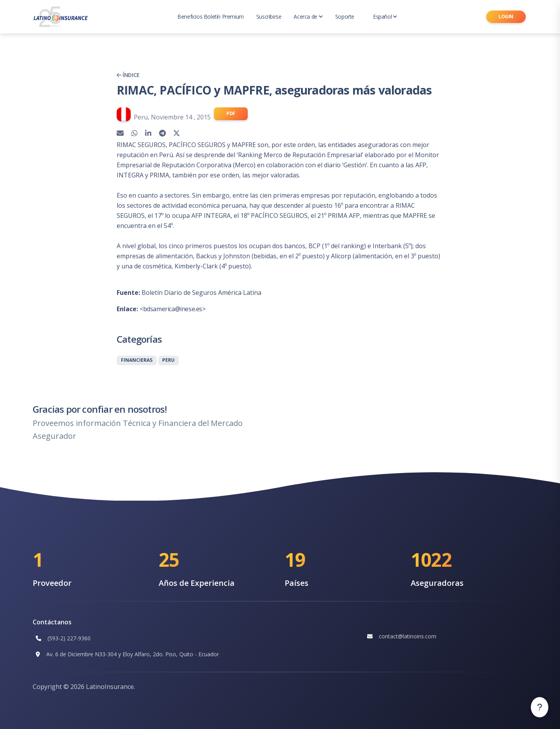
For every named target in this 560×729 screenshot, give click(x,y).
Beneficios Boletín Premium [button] (211, 17)
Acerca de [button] (308, 17)
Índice (128, 75)
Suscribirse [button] (269, 17)
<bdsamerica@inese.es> (173, 309)
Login (506, 17)
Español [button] (385, 17)
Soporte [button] (345, 17)
